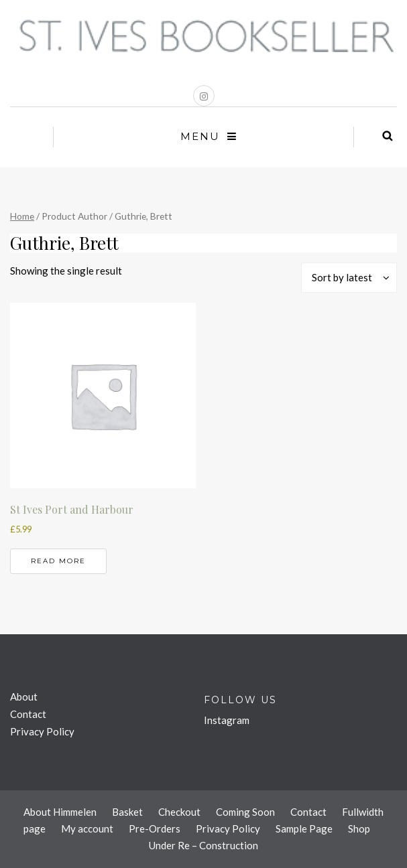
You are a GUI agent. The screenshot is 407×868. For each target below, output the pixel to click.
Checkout (179, 812)
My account (87, 828)
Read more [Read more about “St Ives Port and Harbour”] (58, 561)
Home (22, 216)
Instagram (227, 720)
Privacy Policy (42, 731)
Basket (127, 812)
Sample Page (304, 828)
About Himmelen (60, 812)
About (24, 697)
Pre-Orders (155, 828)
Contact (28, 714)
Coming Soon (245, 812)
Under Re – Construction (203, 845)
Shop (359, 828)
